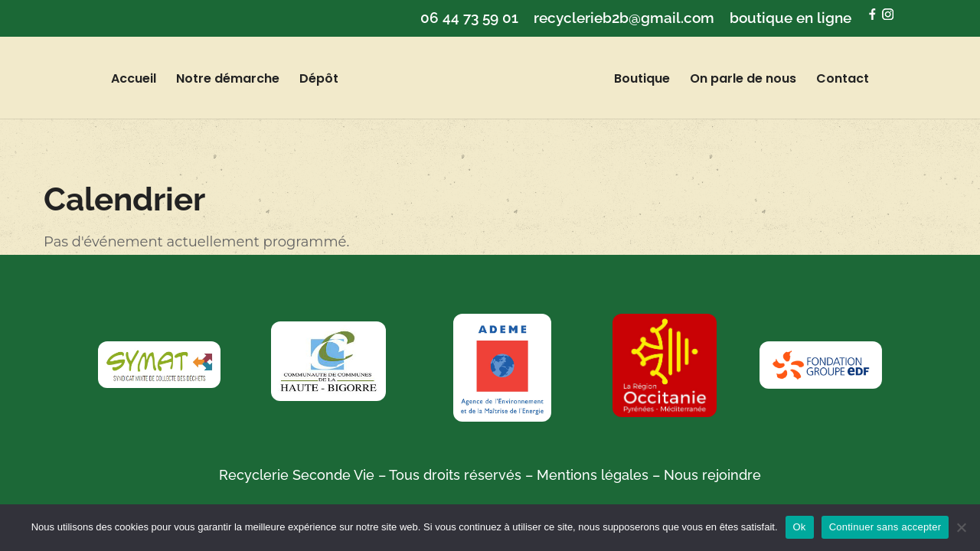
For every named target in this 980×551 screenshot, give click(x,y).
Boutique (629, 80)
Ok (800, 527)
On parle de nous (730, 80)
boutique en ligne (791, 18)
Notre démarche (241, 80)
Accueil (147, 80)
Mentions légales (593, 475)
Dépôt (332, 80)
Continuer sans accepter (885, 527)
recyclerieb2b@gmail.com (624, 18)
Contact (830, 80)
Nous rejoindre (710, 475)
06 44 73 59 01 (469, 18)
